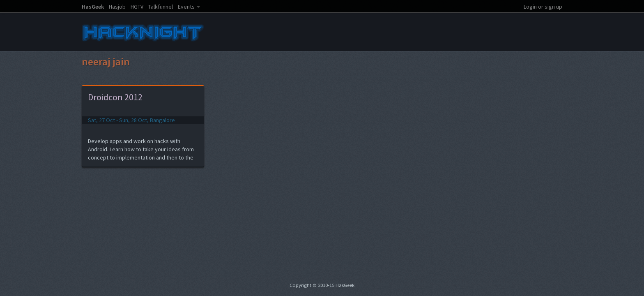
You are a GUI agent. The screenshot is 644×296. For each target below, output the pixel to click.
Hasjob (117, 7)
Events (186, 7)
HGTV (137, 7)
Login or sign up (543, 7)
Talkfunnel (161, 7)
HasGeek (93, 7)
